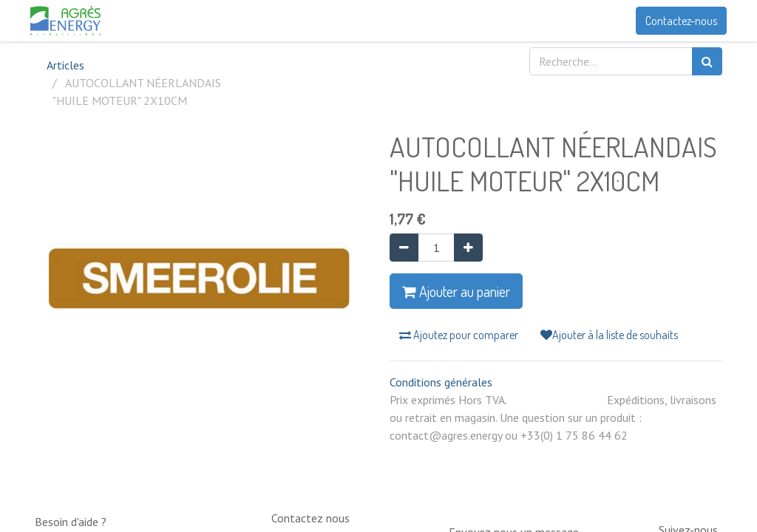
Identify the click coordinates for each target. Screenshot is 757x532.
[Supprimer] (404, 248)
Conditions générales (441, 382)
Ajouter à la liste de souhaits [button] (609, 335)
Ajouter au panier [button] (456, 291)
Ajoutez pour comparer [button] (459, 335)
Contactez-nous (677, 21)
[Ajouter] (468, 248)
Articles (65, 65)
